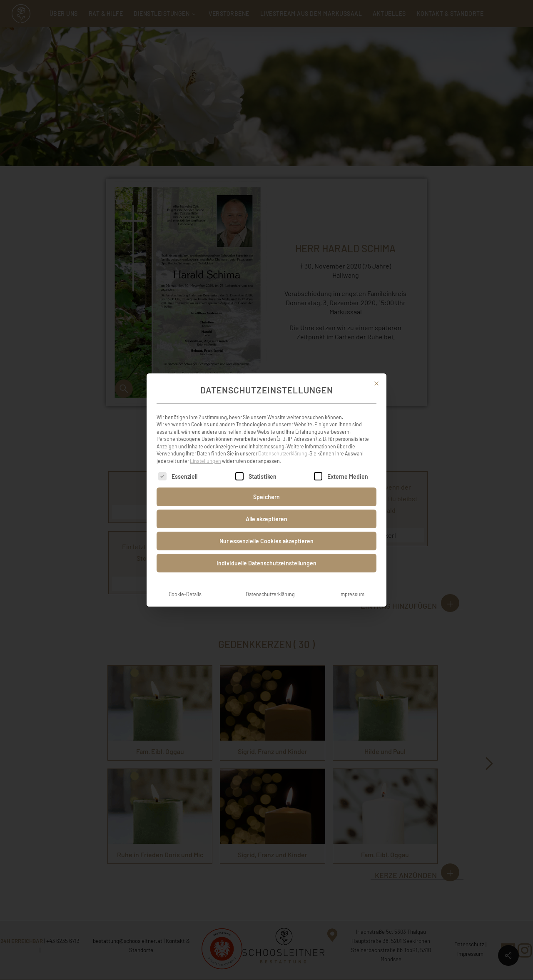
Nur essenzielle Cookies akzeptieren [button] (266, 531)
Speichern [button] (266, 486)
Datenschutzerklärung (283, 443)
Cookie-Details (185, 584)
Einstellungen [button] (205, 450)
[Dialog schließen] (376, 373)
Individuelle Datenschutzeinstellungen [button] (266, 553)
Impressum (352, 584)
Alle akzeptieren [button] (266, 509)
